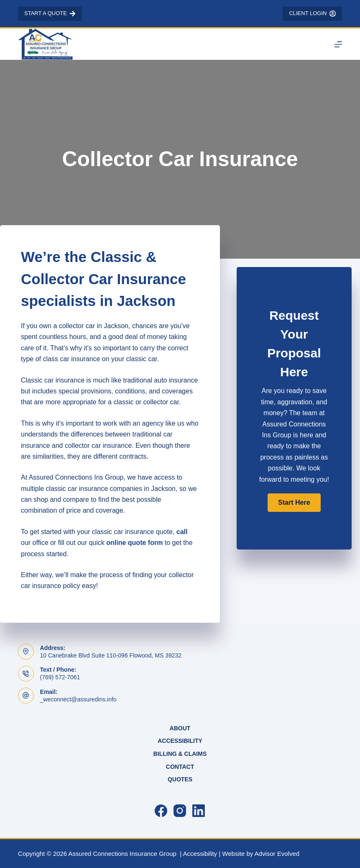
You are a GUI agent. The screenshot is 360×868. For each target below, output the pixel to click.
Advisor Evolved (277, 854)
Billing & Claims (180, 754)
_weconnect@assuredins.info (78, 699)
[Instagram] (180, 811)
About (180, 728)
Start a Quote (50, 13)
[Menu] (338, 44)
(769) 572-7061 (60, 677)
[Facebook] (161, 811)
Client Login (312, 13)
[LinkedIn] (199, 811)
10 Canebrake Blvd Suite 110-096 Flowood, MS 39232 (111, 655)
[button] (294, 503)
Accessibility (180, 741)
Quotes (180, 779)
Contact (180, 767)
